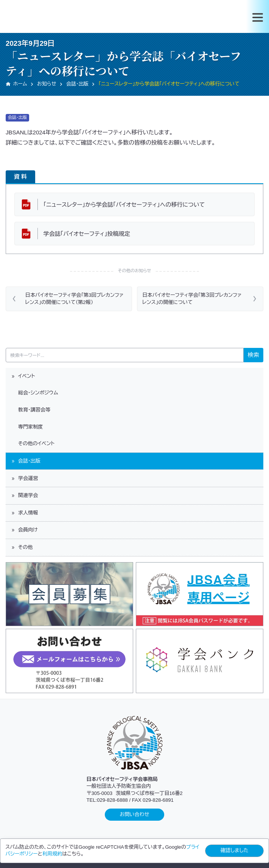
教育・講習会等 (30, 410)
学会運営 (24, 478)
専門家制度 (27, 427)
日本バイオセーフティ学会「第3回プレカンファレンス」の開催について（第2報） (74, 298)
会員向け (24, 530)
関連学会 (24, 495)
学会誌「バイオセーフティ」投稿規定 (87, 234)
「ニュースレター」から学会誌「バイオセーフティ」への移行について (124, 205)
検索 (253, 355)
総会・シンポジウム (34, 393)
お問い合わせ (135, 814)
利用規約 (52, 854)
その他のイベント (33, 443)
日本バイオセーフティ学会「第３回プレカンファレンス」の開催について (192, 298)
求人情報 (24, 513)
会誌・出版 (26, 461)
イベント (23, 376)
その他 (22, 547)
